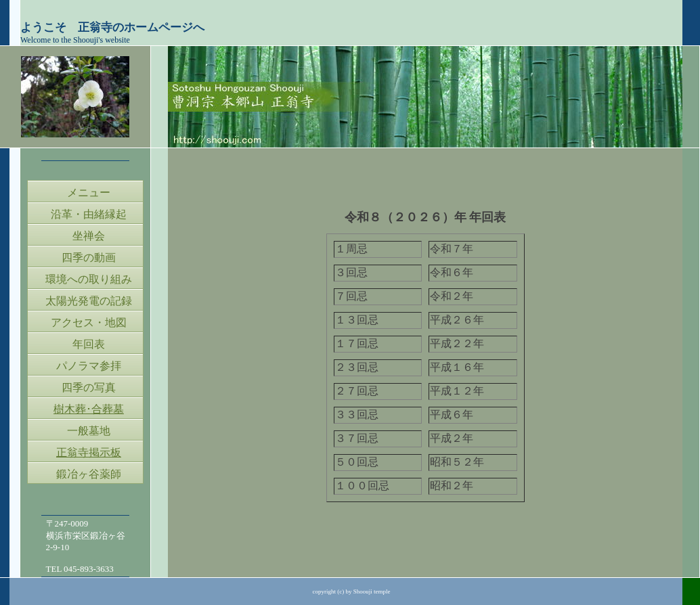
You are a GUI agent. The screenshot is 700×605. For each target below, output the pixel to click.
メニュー (89, 193)
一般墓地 (89, 431)
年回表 (89, 344)
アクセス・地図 (89, 322)
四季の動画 (89, 257)
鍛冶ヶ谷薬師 (89, 474)
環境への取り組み (89, 279)
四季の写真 (89, 387)
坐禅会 (89, 236)
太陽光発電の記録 (89, 301)
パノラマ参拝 (89, 366)
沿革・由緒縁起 (89, 214)
